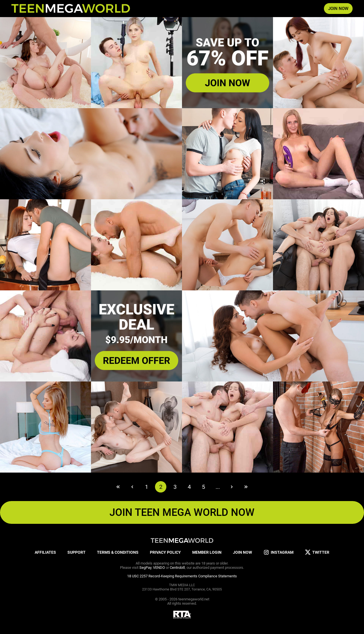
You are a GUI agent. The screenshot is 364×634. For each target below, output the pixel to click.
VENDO (159, 568)
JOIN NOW (338, 9)
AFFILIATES (45, 552)
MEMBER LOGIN (207, 552)
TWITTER (317, 552)
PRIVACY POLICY (165, 552)
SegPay (145, 568)
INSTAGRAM (278, 552)
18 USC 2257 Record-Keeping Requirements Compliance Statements (182, 576)
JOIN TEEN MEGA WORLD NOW (182, 512)
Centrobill (177, 568)
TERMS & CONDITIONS (118, 552)
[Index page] (71, 9)
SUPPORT (76, 552)
